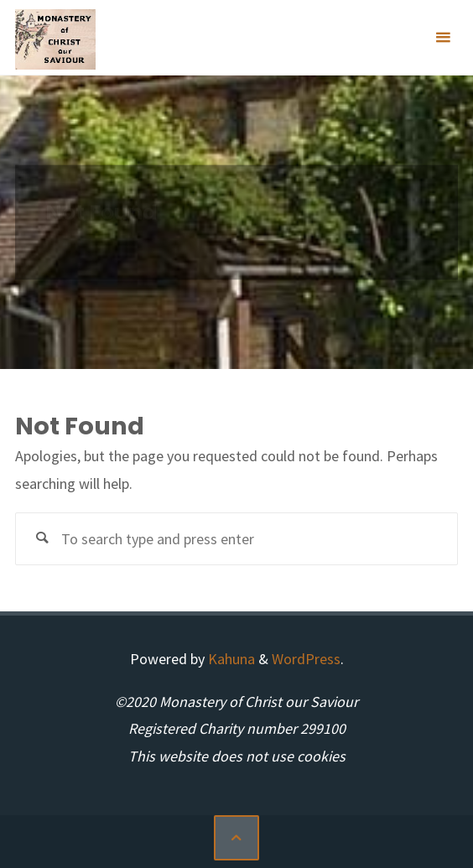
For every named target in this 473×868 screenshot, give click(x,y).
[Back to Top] (236, 838)
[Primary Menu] (443, 38)
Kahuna (230, 659)
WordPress (306, 659)
